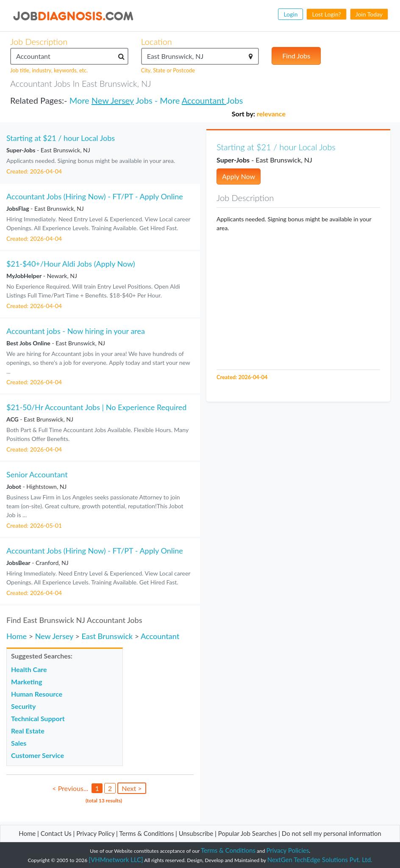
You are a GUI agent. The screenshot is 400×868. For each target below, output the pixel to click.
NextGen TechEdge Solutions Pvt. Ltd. (320, 860)
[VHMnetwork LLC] (116, 860)
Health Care (29, 669)
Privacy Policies (288, 850)
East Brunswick (107, 636)
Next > (132, 788)
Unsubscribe (196, 833)
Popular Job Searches (248, 833)
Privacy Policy (95, 833)
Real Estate (28, 731)
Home (17, 636)
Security (23, 706)
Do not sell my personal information (332, 833)
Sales (19, 743)
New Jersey (113, 100)
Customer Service (37, 755)
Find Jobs (296, 56)
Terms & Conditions (147, 833)
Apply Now (239, 176)
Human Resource (37, 694)
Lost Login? (326, 14)
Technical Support (38, 718)
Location (157, 41)
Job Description (39, 41)
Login (290, 14)
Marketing (26, 682)
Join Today (369, 14)
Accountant (204, 100)
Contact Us (56, 833)
